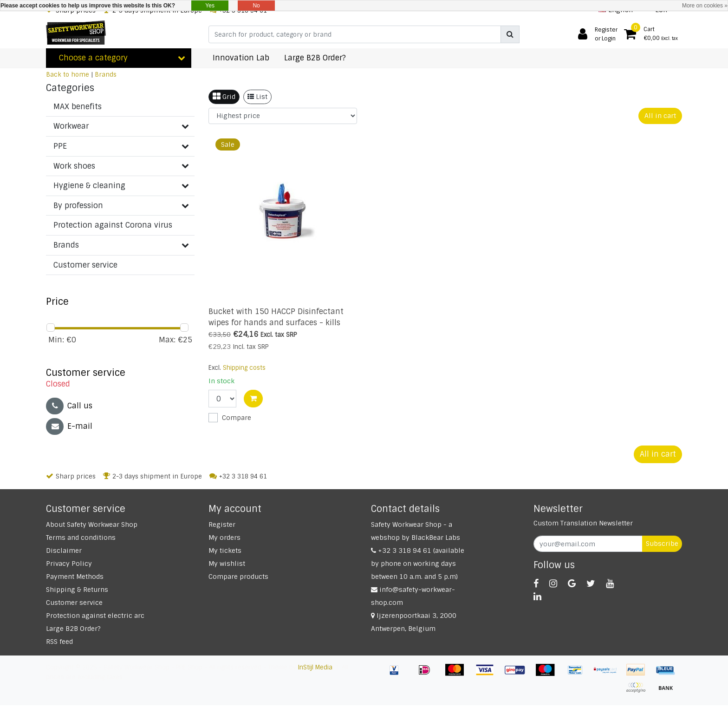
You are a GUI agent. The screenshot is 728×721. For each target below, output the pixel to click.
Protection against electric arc (95, 616)
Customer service (74, 603)
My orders (224, 537)
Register (222, 524)
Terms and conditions (81, 537)
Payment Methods (75, 577)
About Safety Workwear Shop (92, 524)
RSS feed (59, 642)
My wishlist (227, 564)
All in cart (660, 116)
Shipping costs (244, 368)
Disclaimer (64, 551)
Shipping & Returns (77, 590)
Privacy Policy (69, 564)
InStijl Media (315, 667)
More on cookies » (705, 6)
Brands (106, 75)
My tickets (225, 551)
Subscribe (662, 544)
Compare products (238, 577)
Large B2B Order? (73, 629)
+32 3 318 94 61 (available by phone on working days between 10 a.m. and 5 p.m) (418, 564)
